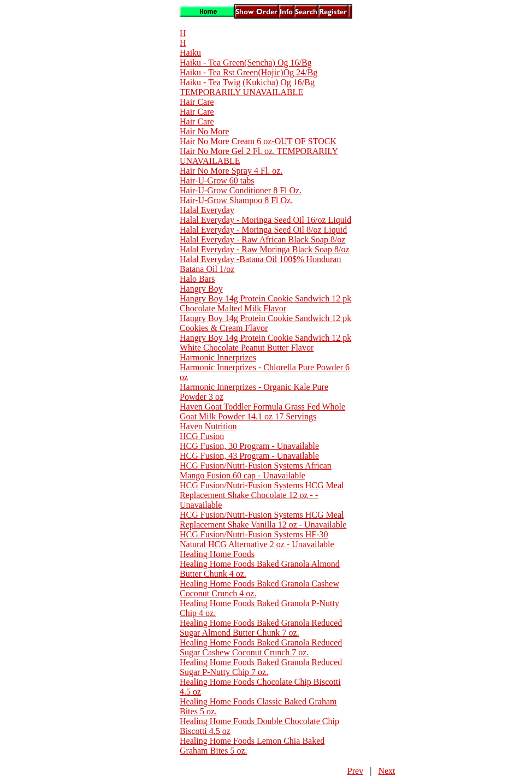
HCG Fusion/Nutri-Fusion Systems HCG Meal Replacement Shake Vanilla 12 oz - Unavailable (263, 520)
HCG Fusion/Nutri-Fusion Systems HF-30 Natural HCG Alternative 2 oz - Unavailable (257, 539)
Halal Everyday (207, 210)
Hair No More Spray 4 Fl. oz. (231, 171)
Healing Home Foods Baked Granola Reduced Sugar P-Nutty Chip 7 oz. (261, 667)
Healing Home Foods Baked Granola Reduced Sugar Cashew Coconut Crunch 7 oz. (261, 647)
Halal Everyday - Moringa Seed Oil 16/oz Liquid (265, 220)
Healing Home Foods (217, 554)
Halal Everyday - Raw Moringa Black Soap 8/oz (265, 249)
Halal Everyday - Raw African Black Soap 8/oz (262, 239)
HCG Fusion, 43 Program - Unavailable (249, 456)
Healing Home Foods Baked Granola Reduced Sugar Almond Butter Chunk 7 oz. (261, 628)
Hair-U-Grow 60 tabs (217, 180)
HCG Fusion (202, 436)
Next (386, 771)
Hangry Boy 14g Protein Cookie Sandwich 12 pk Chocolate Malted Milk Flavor (265, 303)
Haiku (190, 53)
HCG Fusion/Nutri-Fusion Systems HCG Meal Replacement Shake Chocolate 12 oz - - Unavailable (262, 495)
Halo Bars (197, 279)
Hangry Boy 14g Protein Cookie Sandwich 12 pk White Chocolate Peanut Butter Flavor (265, 343)
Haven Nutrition (208, 426)
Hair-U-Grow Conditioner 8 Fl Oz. (241, 190)
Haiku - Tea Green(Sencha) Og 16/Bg (246, 63)
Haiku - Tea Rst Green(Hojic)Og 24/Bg (249, 72)
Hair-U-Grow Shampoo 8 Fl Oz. (236, 200)
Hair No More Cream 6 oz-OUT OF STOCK (258, 141)
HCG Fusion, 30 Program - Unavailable (249, 446)
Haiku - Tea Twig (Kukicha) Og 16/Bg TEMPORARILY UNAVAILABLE (247, 87)
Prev (355, 771)
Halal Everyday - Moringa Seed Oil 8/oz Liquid (263, 230)
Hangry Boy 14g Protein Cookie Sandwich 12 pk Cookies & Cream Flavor (265, 323)
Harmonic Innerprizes (218, 357)
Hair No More (205, 131)
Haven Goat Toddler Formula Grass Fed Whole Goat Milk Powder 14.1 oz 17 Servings (262, 411)
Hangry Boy (201, 289)
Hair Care (197, 102)
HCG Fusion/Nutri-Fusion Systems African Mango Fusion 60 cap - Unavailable (256, 470)
